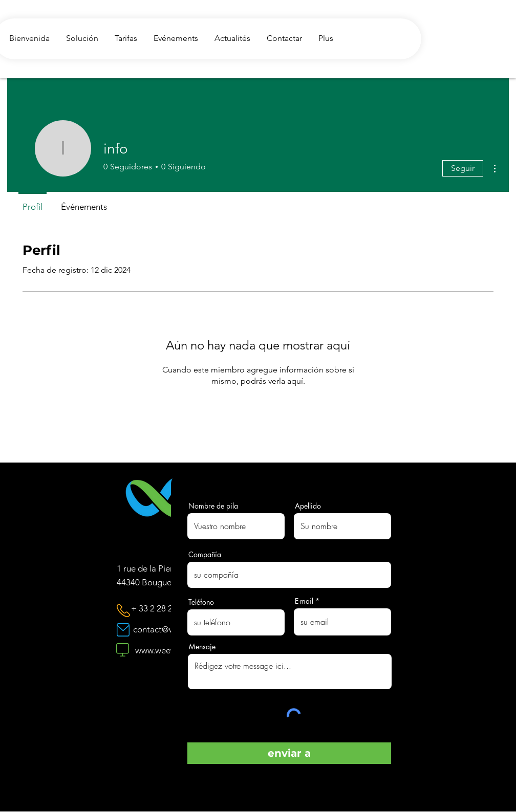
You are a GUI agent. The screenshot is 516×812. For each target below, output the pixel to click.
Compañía (205, 555)
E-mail (304, 601)
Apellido (308, 506)
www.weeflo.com (167, 650)
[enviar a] (289, 753)
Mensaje (202, 647)
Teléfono (201, 602)
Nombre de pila (213, 506)
